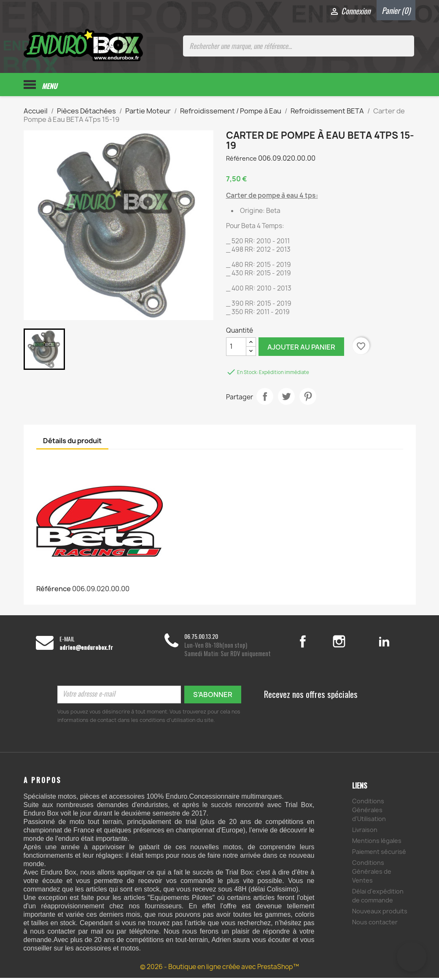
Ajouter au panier (301, 349)
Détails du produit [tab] (72, 443)
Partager (265, 398)
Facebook (312, 643)
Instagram (349, 643)
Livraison (365, 832)
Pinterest (308, 398)
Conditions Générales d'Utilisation (369, 812)
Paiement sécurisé (379, 854)
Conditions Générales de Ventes (372, 874)
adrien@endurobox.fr (86, 649)
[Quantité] (236, 349)
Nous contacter (375, 924)
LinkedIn (384, 643)
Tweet (286, 398)
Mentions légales (377, 843)
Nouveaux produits (380, 913)
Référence (241, 160)
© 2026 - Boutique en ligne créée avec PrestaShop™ (219, 969)
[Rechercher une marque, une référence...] (299, 46)
